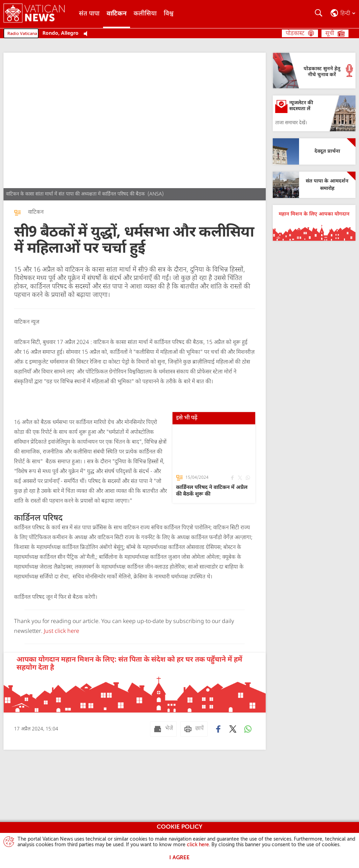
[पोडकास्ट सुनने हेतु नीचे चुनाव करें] (314, 71)
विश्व (169, 14)
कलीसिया (145, 14)
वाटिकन (117, 14)
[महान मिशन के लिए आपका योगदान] (314, 223)
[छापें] (194, 729)
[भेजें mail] (163, 729)
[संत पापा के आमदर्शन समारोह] (314, 185)
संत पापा (89, 14)
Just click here (61, 632)
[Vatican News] (39, 14)
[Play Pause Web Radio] (87, 34)
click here (198, 845)
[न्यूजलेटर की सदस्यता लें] (314, 113)
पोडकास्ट (295, 34)
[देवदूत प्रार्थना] (314, 151)
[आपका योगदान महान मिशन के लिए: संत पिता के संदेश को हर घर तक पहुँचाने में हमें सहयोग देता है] (135, 683)
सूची (330, 34)
